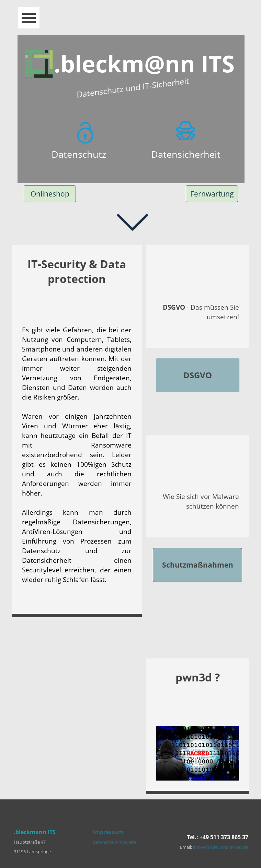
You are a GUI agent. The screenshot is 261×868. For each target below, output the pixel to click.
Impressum (108, 832)
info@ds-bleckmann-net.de (221, 847)
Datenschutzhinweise (115, 842)
